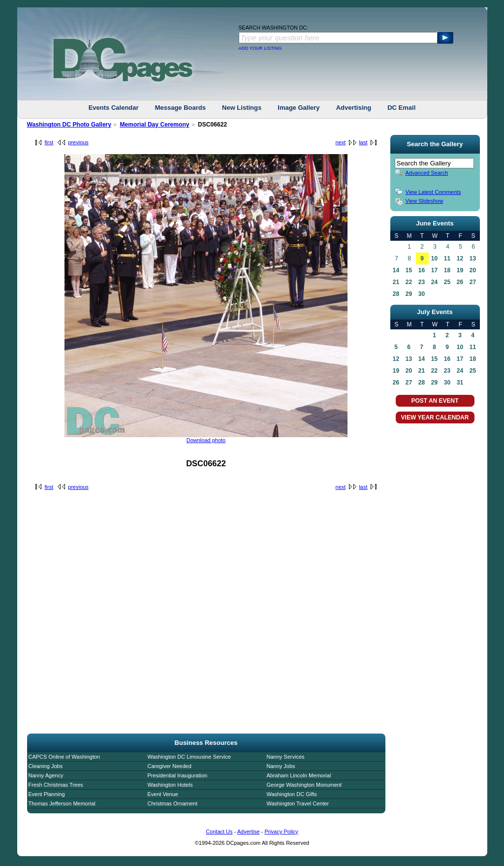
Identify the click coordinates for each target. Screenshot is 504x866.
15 (409, 270)
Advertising (354, 108)
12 (460, 258)
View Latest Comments (433, 192)
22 (409, 282)
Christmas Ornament (173, 803)
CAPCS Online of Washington (64, 757)
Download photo (206, 440)
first (49, 142)
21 (396, 282)
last (363, 142)
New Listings (242, 108)
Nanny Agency (46, 775)
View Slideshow (425, 201)
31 (460, 383)
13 (473, 258)
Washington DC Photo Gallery (69, 125)
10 (434, 258)
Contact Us (219, 832)
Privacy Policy (281, 832)
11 (447, 258)
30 (422, 294)
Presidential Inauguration (178, 775)
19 (460, 270)
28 (396, 294)
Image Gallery (299, 108)
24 (434, 282)
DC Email (401, 108)
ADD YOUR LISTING (260, 48)
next (341, 142)
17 (434, 270)
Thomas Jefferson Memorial (62, 803)
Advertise (249, 832)
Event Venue (163, 794)
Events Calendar (114, 108)
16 (422, 270)
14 (396, 270)
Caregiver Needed (170, 766)
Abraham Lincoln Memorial (299, 775)
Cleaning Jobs (46, 766)
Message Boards (180, 108)
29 (409, 294)
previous (78, 142)
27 (473, 282)
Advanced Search (427, 173)
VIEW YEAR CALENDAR (435, 417)
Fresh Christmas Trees (56, 785)
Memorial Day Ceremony (154, 125)
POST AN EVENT (435, 401)
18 (447, 270)
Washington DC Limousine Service (189, 757)
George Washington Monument (304, 785)
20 (473, 270)
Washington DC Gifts (292, 794)
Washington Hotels (170, 785)
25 (447, 282)
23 (422, 282)
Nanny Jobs (281, 766)
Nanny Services (286, 757)
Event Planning (47, 794)
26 (460, 282)
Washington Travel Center (298, 803)
